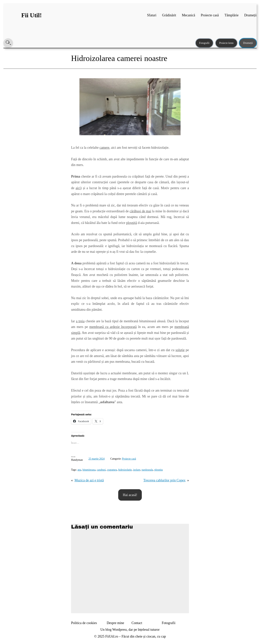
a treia (80, 321)
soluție (180, 350)
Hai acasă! (130, 495)
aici (78, 188)
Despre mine (115, 623)
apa (79, 470)
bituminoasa (89, 470)
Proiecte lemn (226, 43)
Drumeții (248, 43)
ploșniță (131, 223)
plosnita (159, 470)
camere (104, 148)
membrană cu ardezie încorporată (113, 327)
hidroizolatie (125, 470)
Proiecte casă (129, 459)
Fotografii (204, 43)
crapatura (112, 470)
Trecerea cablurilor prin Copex (164, 480)
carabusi (101, 470)
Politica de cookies (84, 623)
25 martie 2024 (96, 459)
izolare (137, 470)
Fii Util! (32, 15)
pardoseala (147, 470)
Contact (137, 623)
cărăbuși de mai (140, 211)
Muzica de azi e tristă (89, 480)
